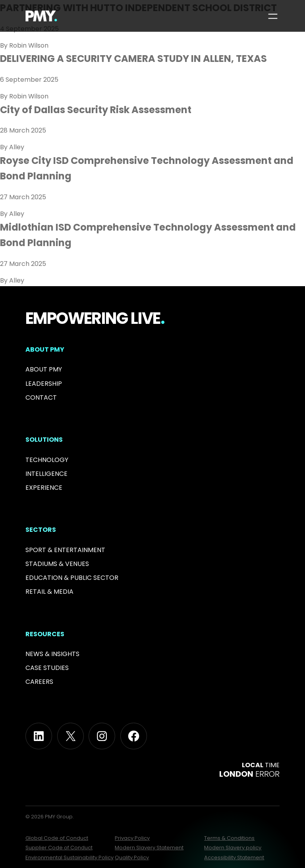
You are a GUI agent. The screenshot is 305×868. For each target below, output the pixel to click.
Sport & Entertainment (65, 550)
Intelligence (46, 474)
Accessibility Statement (234, 857)
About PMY (44, 369)
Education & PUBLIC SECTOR (72, 578)
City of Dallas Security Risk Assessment (96, 110)
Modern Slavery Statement (149, 848)
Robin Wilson (29, 45)
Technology (47, 460)
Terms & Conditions (229, 838)
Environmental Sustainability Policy (69, 857)
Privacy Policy (132, 838)
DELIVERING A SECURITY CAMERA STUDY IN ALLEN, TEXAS (133, 59)
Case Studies (47, 668)
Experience (44, 488)
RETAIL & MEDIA (49, 592)
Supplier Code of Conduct (59, 848)
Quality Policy (132, 857)
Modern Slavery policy (233, 848)
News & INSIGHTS (52, 654)
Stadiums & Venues (57, 564)
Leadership (44, 384)
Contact (41, 397)
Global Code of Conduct (57, 838)
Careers (39, 682)
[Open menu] (273, 16)
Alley (17, 147)
